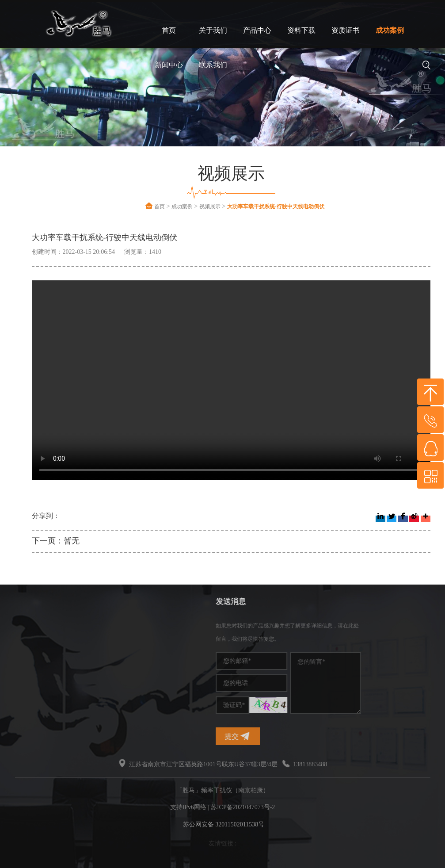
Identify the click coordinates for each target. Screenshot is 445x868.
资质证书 (346, 30)
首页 (169, 30)
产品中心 (257, 30)
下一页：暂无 (56, 541)
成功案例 (390, 30)
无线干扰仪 (26, 679)
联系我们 (213, 65)
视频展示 (210, 206)
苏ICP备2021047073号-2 (243, 807)
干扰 (16, 665)
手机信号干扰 (29, 639)
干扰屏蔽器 (26, 652)
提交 (299, 736)
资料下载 (301, 30)
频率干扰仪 (26, 625)
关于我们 (213, 30)
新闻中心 (169, 65)
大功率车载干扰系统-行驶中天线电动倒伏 (276, 206)
